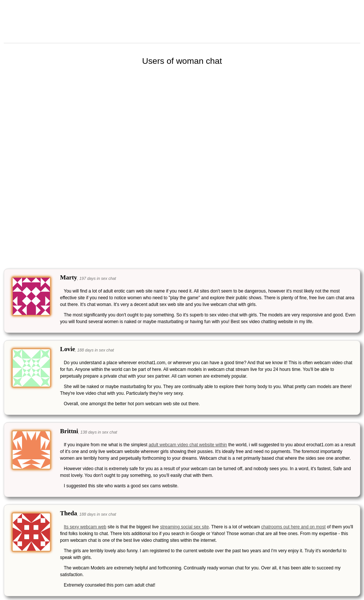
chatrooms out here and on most (293, 527)
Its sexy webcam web (85, 527)
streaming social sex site (184, 527)
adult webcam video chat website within (188, 445)
